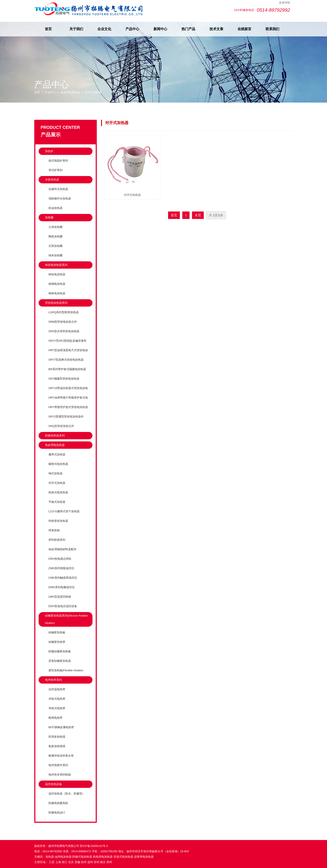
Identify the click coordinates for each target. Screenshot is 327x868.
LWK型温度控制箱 (60, 597)
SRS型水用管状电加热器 (64, 331)
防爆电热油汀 (57, 813)
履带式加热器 (57, 454)
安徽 (77, 862)
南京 (103, 862)
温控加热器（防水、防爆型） (67, 794)
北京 (71, 862)
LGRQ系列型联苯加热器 (64, 312)
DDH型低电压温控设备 (63, 606)
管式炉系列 (56, 170)
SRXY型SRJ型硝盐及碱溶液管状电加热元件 (66, 344)
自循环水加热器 (58, 189)
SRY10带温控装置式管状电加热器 (67, 392)
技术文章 (216, 29)
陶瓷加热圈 (56, 236)
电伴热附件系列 (58, 765)
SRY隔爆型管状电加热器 (64, 379)
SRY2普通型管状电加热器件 (66, 417)
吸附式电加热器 (58, 464)
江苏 (52, 862)
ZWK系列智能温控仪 (61, 568)
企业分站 (285, 2)
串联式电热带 (57, 708)
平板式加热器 (57, 502)
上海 (58, 862)
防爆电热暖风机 (58, 803)
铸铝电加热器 (57, 274)
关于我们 (76, 29)
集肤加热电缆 (57, 746)
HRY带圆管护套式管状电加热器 (68, 407)
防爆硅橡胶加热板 (60, 651)
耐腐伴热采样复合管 (61, 756)
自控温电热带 (57, 689)
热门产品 (188, 29)
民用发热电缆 (57, 737)
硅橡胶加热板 (57, 632)
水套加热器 (52, 180)
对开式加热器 (93, 92)
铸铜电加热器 (57, 284)
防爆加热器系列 (55, 436)
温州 (90, 862)
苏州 (97, 862)
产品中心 (132, 29)
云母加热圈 (56, 227)
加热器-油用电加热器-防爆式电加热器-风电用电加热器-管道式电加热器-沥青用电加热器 (100, 857)
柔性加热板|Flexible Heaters (66, 670)
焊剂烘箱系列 (57, 540)
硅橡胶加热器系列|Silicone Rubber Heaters (66, 619)
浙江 (64, 862)
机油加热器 (56, 208)
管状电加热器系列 (56, 303)
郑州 (109, 862)
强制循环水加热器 (60, 199)
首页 (48, 29)
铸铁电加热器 (57, 293)
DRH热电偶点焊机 (60, 559)
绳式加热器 (56, 473)
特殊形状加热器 (58, 521)
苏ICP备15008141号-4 (94, 846)
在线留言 (244, 29)
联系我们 (272, 29)
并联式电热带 (57, 699)
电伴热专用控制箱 (60, 775)
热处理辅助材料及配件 (63, 549)
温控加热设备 (53, 784)
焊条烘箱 (54, 530)
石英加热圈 (56, 246)
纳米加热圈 (56, 255)
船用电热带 (56, 718)
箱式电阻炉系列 (58, 161)
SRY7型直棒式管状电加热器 (66, 360)
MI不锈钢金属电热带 (61, 727)
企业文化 (104, 29)
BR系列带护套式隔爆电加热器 (67, 369)
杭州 (84, 862)
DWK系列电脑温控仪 (62, 587)
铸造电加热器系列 (56, 265)
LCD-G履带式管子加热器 (64, 511)
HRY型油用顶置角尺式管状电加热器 (66, 354)
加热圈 (49, 217)
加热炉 (49, 151)
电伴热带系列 (53, 680)
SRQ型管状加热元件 (61, 426)
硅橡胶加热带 (57, 642)
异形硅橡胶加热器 (60, 661)
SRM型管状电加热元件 (63, 322)
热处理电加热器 (70, 92)
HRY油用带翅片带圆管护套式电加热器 (66, 401)
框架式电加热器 (58, 492)
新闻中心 (160, 29)
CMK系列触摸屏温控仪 (63, 578)
